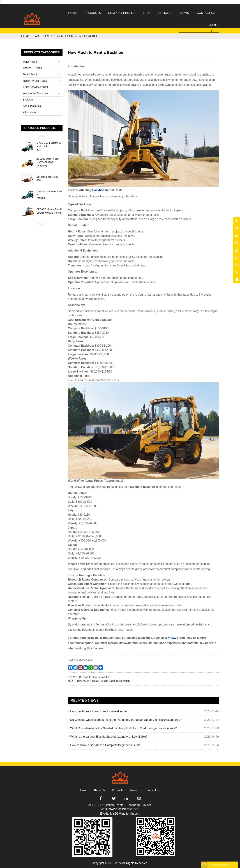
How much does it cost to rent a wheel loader (99, 711)
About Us (99, 790)
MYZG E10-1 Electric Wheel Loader (49, 145)
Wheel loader (30, 62)
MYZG (172, 638)
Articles (42, 36)
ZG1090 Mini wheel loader (49, 193)
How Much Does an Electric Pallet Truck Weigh (103, 681)
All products (30, 112)
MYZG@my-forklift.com (125, 814)
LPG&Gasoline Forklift (35, 87)
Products (118, 790)
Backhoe (28, 100)
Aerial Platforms (32, 106)
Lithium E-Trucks (32, 68)
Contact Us (152, 790)
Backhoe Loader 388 (47, 177)
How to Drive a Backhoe (97, 677)
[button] (42, 137)
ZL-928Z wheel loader (48, 159)
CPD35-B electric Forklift (49, 209)
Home (26, 36)
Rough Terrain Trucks (35, 81)
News (134, 790)
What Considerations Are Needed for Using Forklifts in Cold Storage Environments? (123, 728)
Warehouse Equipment (36, 93)
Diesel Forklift (31, 74)
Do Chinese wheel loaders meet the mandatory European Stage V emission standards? (126, 720)
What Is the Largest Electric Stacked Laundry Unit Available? (109, 737)
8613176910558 (129, 809)
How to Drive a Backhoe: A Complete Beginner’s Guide (105, 745)
